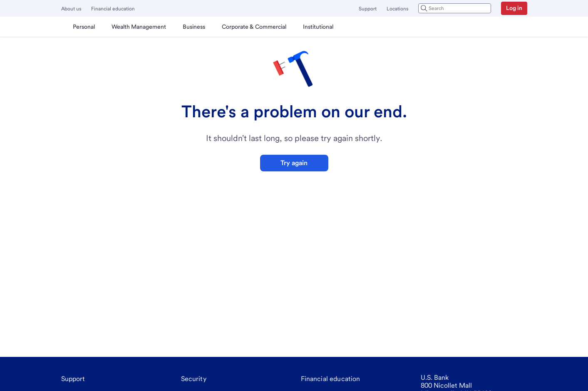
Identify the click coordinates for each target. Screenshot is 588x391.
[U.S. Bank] (63, 27)
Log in (514, 8)
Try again (294, 163)
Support (368, 9)
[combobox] (455, 8)
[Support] (73, 379)
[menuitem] (84, 27)
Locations (397, 9)
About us (71, 9)
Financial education (113, 9)
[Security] (194, 379)
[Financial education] (331, 379)
